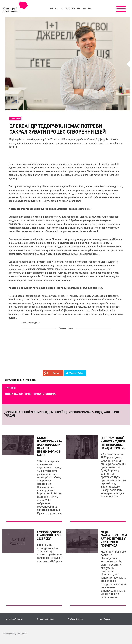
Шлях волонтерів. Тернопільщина (30, 394)
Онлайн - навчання (45, 619)
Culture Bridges (75, 619)
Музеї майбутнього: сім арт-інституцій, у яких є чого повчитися (114, 539)
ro (84, 8)
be (73, 8)
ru (57, 8)
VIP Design (22, 634)
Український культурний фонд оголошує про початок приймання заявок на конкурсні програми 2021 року (50, 553)
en (51, 8)
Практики (15, 119)
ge (79, 8)
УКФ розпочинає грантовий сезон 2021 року (50, 535)
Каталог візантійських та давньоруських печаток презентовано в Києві (49, 446)
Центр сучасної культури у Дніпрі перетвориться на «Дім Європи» (114, 443)
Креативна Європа (14, 619)
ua (90, 8)
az (62, 8)
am (68, 8)
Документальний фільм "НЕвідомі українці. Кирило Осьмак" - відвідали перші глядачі (62, 414)
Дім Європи (105, 619)
